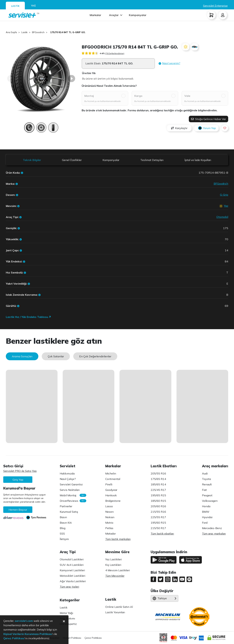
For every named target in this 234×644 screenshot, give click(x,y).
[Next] (72, 79)
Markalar (95, 15)
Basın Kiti (66, 523)
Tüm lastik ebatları (162, 534)
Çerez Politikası (93, 638)
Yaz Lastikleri (113, 559)
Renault (207, 484)
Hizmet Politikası (72, 638)
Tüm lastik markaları (118, 539)
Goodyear (111, 490)
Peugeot (207, 495)
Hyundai (207, 517)
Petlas (109, 528)
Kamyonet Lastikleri (72, 570)
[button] (169, 63)
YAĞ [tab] (33, 6)
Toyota (206, 479)
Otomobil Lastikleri (72, 559)
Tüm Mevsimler (115, 576)
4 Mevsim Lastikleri (118, 570)
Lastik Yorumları (115, 612)
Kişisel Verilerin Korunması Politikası (28, 634)
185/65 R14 (158, 484)
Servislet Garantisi (71, 484)
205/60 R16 (158, 506)
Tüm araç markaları (214, 534)
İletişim (64, 539)
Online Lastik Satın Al (119, 607)
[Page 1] (29, 129)
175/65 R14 (158, 479)
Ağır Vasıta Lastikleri (73, 581)
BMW (206, 512)
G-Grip (224, 195)
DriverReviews (71, 501)
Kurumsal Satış (69, 512)
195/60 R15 (158, 523)
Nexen (109, 512)
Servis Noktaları (70, 490)
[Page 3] (53, 129)
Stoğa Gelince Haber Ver (208, 119)
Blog (63, 528)
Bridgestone (113, 501)
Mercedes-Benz (212, 528)
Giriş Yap (18, 480)
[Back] (11, 79)
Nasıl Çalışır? (68, 479)
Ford (205, 523)
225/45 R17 (158, 490)
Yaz (226, 206)
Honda (206, 506)
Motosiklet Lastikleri (72, 576)
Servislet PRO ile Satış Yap (20, 471)
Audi (205, 473)
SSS (62, 534)
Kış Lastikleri (113, 565)
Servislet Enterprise (215, 6)
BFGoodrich (221, 184)
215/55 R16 (158, 512)
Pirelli (109, 484)
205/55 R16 (158, 473)
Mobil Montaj (71, 495)
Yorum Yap (206, 128)
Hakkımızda (67, 473)
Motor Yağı (66, 613)
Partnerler (66, 506)
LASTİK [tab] (15, 6)
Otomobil (222, 217)
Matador (110, 534)
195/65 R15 (158, 495)
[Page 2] (41, 129)
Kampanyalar (138, 15)
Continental (113, 479)
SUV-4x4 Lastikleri (72, 565)
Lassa (109, 506)
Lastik (64, 607)
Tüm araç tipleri (69, 587)
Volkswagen (210, 501)
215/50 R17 (158, 528)
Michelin (111, 473)
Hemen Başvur (18, 510)
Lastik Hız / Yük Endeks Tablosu (28, 317)
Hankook (111, 495)
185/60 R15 (158, 501)
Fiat (204, 490)
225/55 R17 (158, 517)
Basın (63, 517)
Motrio (109, 523)
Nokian (110, 517)
